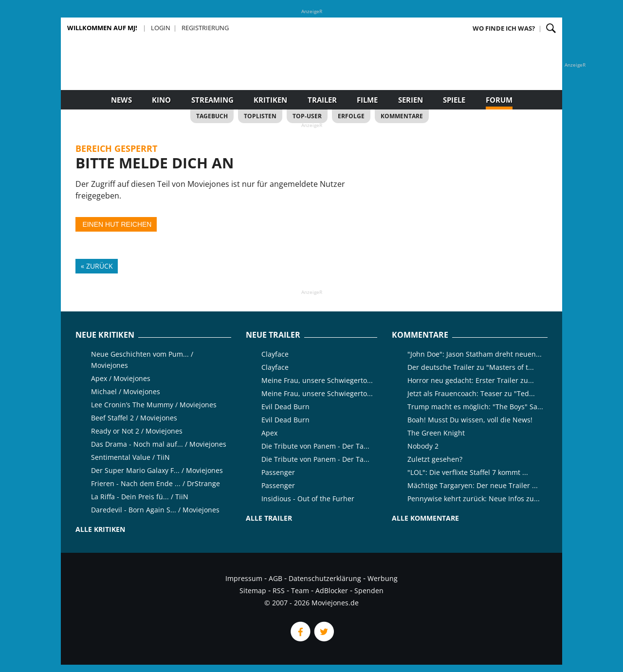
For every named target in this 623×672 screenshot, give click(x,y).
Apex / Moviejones (121, 378)
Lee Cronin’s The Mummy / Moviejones (154, 405)
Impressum (244, 578)
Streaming (212, 100)
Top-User (307, 116)
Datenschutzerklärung (325, 578)
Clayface (275, 354)
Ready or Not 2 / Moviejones (137, 431)
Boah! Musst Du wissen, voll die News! (470, 420)
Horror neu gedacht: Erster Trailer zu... (471, 380)
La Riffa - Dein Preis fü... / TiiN (140, 497)
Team (300, 590)
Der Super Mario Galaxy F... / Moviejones (157, 470)
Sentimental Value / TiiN (130, 457)
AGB (275, 578)
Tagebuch (212, 116)
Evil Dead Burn (285, 407)
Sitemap (253, 590)
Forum (499, 100)
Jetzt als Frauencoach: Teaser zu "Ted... (471, 393)
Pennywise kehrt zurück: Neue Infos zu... (474, 499)
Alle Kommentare (425, 518)
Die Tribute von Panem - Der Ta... (315, 446)
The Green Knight (436, 433)
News (121, 100)
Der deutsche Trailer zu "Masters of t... (471, 367)
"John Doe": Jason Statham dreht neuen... (475, 354)
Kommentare (402, 116)
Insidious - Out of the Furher (308, 499)
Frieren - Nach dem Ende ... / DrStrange (156, 483)
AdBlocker (332, 590)
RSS (279, 590)
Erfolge (351, 116)
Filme (367, 100)
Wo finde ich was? (504, 28)
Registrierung (205, 28)
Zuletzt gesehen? (435, 459)
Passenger (278, 472)
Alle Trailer (269, 518)
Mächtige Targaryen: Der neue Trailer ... (473, 485)
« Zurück (97, 266)
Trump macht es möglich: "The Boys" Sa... (475, 407)
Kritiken (270, 100)
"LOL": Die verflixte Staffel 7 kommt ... (468, 472)
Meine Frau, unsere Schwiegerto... (317, 380)
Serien (411, 100)
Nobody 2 (423, 446)
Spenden (369, 590)
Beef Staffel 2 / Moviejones (134, 418)
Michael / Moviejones (126, 391)
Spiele (454, 100)
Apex (269, 433)
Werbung (383, 578)
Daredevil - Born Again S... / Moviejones (155, 510)
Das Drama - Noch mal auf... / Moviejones (159, 444)
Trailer (322, 100)
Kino (161, 100)
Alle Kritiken (100, 529)
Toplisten (260, 116)
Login (161, 28)
